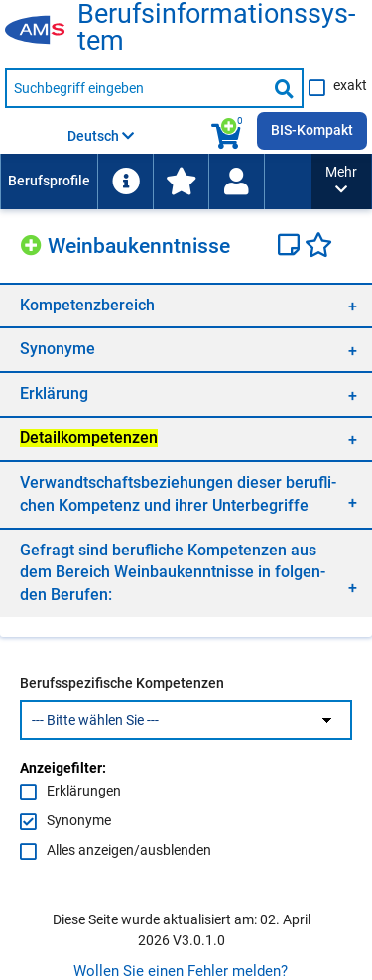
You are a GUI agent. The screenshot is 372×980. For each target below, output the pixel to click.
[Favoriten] (318, 247)
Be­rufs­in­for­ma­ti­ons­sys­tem (216, 28)
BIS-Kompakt (312, 130)
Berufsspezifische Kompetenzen (122, 683)
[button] (341, 182)
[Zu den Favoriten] (181, 182)
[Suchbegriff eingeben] (136, 88)
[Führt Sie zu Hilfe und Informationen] (125, 182)
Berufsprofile (49, 181)
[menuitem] (49, 182)
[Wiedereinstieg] (236, 182)
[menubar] (156, 182)
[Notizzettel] (291, 247)
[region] (186, 305)
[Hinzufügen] (34, 243)
